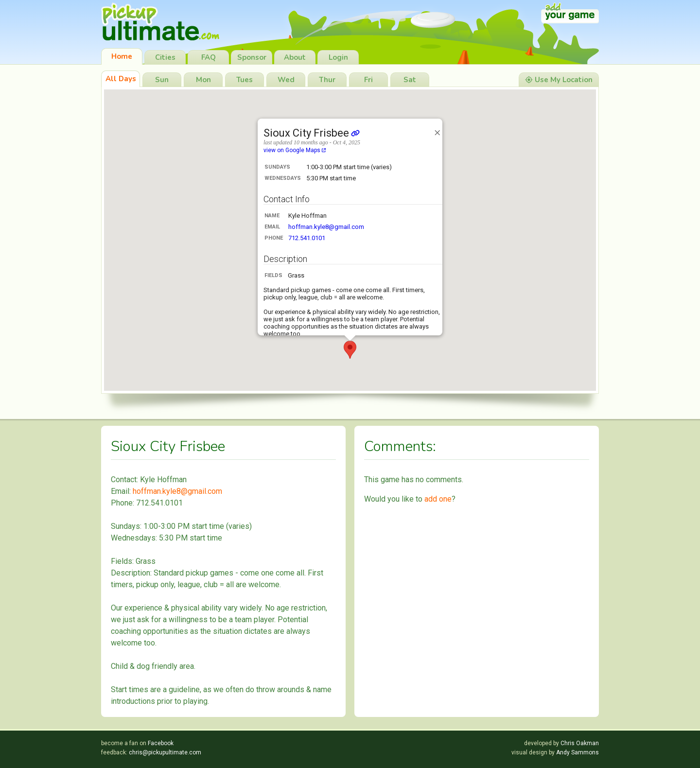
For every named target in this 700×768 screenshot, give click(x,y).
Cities (165, 57)
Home (122, 56)
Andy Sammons (577, 752)
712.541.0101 (307, 238)
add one (438, 499)
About (295, 57)
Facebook (161, 743)
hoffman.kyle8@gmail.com (326, 227)
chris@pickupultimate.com (165, 752)
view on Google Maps (295, 150)
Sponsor (252, 57)
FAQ (209, 57)
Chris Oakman (580, 743)
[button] (350, 350)
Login (338, 57)
